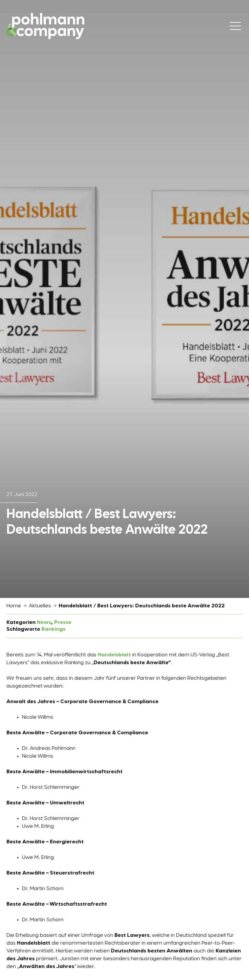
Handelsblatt (114, 655)
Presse (63, 623)
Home (14, 606)
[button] (14, 966)
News (44, 623)
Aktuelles (40, 606)
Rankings (53, 629)
